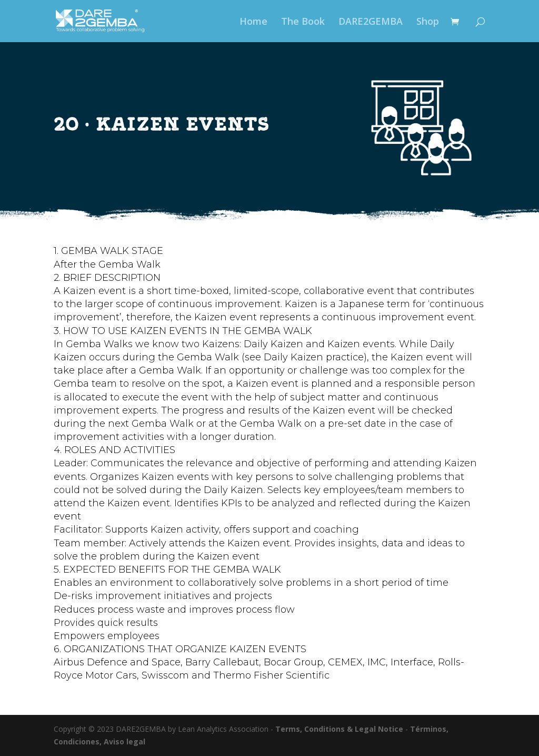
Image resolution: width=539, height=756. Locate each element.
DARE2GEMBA (371, 22)
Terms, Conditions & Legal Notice (339, 729)
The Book (303, 22)
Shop (428, 22)
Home (253, 22)
